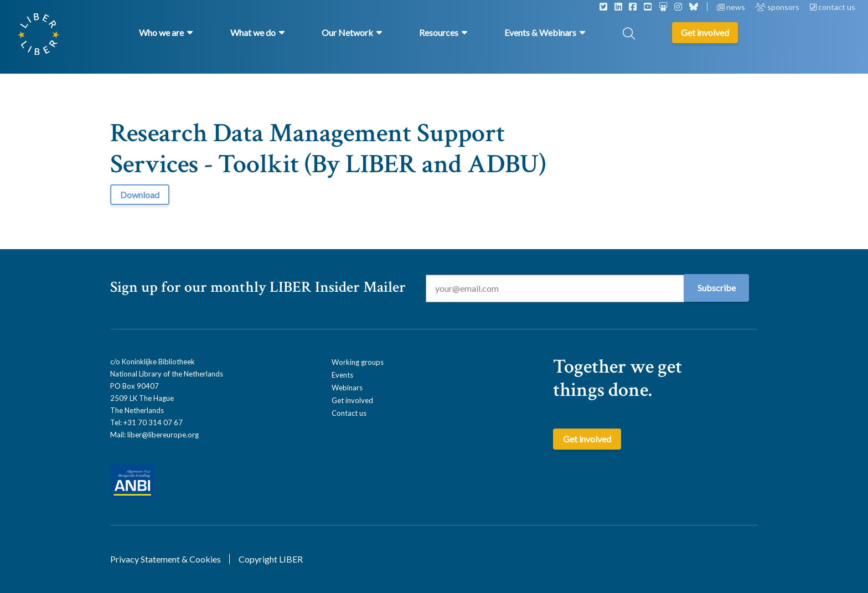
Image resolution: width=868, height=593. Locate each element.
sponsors (778, 7)
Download (140, 195)
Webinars (347, 388)
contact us (833, 7)
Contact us (349, 413)
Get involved (352, 400)
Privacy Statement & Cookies (166, 559)
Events (342, 375)
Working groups (358, 362)
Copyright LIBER (271, 559)
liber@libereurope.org (163, 435)
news (732, 7)
